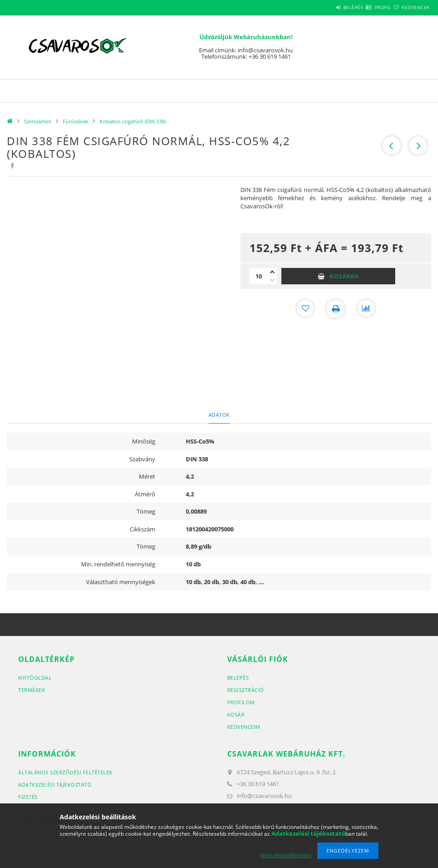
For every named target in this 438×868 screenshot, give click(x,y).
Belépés (326, 7)
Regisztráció (246, 690)
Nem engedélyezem (286, 855)
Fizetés (28, 797)
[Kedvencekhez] (305, 309)
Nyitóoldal (35, 678)
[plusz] (272, 272)
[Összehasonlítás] (367, 309)
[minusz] (272, 280)
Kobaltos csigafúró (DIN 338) (133, 121)
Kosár (236, 714)
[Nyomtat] (336, 309)
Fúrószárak (76, 121)
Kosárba (344, 276)
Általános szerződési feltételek (66, 772)
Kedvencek (410, 7)
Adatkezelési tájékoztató (55, 785)
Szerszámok (38, 121)
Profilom (241, 702)
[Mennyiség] (259, 276)
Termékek (32, 690)
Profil (367, 7)
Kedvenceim (244, 727)
